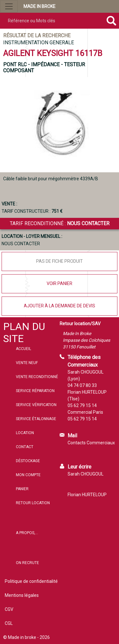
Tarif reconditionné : (60, 223)
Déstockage (28, 461)
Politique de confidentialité (31, 581)
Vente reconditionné (37, 377)
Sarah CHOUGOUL (86, 474)
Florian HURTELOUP (87, 495)
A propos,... (27, 533)
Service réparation (35, 391)
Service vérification (36, 405)
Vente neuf (27, 363)
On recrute (27, 563)
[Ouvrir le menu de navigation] (9, 6)
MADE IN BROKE (40, 6)
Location (25, 433)
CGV (9, 609)
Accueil (23, 349)
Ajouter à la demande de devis (60, 306)
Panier (22, 489)
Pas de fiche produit (60, 261)
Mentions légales (22, 595)
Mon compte (28, 475)
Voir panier (60, 283)
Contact (25, 447)
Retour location (33, 503)
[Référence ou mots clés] (52, 21)
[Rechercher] (111, 21)
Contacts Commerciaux (91, 443)
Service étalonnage (36, 419)
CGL (9, 623)
